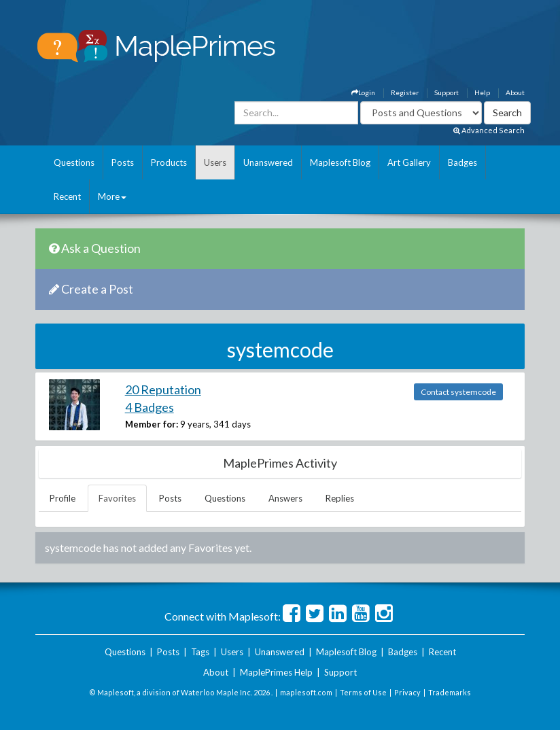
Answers (285, 498)
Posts (123, 162)
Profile (63, 498)
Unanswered (268, 162)
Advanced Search (489, 130)
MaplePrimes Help (276, 672)
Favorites (117, 498)
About (515, 92)
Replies (340, 498)
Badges (462, 162)
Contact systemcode (458, 392)
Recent (67, 196)
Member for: (152, 424)
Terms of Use (363, 692)
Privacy (407, 692)
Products (169, 162)
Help (482, 92)
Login (363, 92)
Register (405, 92)
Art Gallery (409, 162)
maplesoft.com (306, 692)
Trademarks (450, 692)
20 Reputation (163, 389)
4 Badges (150, 407)
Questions (74, 162)
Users (215, 162)
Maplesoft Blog (340, 162)
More (112, 196)
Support (447, 92)
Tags (200, 652)
